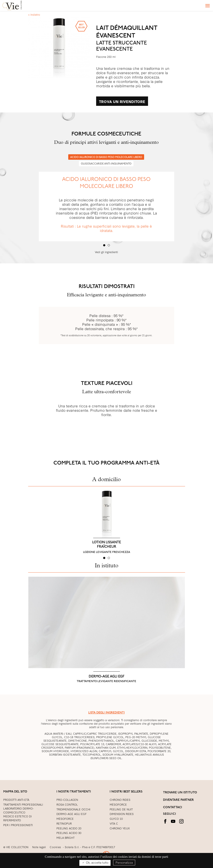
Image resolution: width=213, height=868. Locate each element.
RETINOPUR (64, 823)
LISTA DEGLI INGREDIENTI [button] (106, 713)
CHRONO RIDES (120, 799)
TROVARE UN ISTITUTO (180, 793)
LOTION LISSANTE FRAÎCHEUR (107, 545)
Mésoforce (65, 818)
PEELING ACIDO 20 (69, 828)
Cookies (55, 847)
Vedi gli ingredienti (106, 252)
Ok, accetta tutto (95, 863)
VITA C (114, 823)
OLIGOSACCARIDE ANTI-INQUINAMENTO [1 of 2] (106, 164)
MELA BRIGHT (66, 837)
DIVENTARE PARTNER (178, 800)
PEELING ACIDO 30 (69, 833)
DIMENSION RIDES (122, 814)
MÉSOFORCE (118, 804)
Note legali (39, 847)
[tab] (104, 245)
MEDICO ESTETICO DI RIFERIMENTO (17, 818)
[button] (35, 523)
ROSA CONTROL (67, 804)
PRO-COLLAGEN (67, 799)
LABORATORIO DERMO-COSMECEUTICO (19, 810)
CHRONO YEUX (120, 828)
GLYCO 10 (116, 818)
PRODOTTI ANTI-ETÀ (16, 799)
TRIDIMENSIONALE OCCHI (73, 809)
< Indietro (34, 14)
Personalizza (124, 862)
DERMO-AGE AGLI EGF (107, 677)
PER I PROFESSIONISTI (18, 825)
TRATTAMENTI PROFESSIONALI (23, 804)
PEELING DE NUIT (121, 809)
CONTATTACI (173, 807)
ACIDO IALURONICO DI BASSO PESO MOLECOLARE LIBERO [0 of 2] (106, 157)
